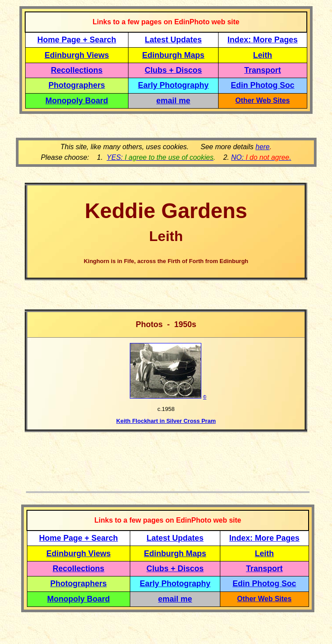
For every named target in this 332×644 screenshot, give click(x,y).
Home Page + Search (77, 40)
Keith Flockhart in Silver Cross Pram (166, 421)
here (263, 147)
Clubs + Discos (174, 70)
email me (173, 101)
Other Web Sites (262, 100)
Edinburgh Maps (173, 55)
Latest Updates (173, 40)
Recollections (77, 70)
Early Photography (174, 85)
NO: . (261, 157)
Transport (262, 70)
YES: (160, 157)
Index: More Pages (262, 40)
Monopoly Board (77, 101)
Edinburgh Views (77, 55)
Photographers (77, 85)
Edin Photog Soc (263, 85)
